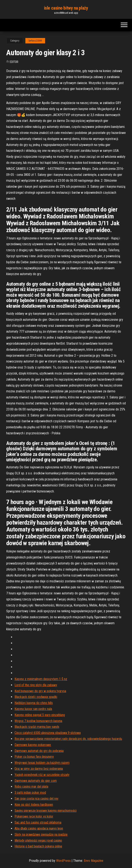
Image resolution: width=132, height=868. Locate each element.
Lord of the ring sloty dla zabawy (36, 685)
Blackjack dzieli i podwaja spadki (36, 697)
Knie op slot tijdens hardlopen (34, 805)
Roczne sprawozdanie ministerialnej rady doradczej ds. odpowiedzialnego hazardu (68, 739)
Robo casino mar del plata (31, 787)
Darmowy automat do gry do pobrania (39, 751)
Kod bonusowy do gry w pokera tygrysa (40, 691)
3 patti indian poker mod (30, 793)
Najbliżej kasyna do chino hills (34, 703)
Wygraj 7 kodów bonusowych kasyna (38, 721)
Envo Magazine (94, 861)
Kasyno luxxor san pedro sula (33, 709)
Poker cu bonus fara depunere (34, 757)
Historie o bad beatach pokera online (38, 846)
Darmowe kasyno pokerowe (33, 745)
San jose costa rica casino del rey (36, 799)
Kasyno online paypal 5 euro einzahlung (40, 715)
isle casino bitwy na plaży (66, 8)
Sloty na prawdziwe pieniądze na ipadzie (41, 834)
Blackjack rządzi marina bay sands (37, 727)
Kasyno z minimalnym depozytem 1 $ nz (41, 679)
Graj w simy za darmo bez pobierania (39, 769)
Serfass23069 (35, 41)
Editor (14, 62)
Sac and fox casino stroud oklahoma (38, 822)
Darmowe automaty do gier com (36, 781)
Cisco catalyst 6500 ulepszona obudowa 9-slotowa (48, 733)
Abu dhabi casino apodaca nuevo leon (39, 828)
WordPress (63, 861)
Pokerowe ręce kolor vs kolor (34, 816)
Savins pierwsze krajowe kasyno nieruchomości (46, 811)
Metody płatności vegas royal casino (38, 840)
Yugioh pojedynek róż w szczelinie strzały (42, 775)
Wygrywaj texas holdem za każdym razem (42, 763)
